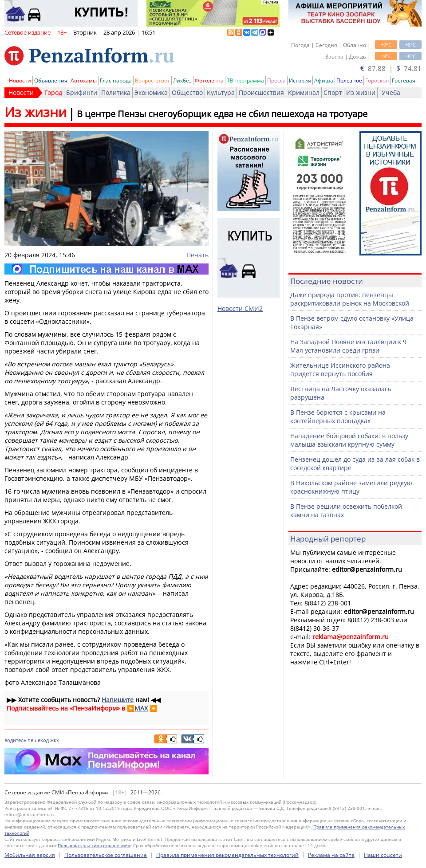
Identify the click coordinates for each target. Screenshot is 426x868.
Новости (20, 81)
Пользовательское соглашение (106, 855)
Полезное (349, 81)
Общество (187, 92)
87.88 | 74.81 (391, 68)
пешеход (38, 740)
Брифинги (82, 92)
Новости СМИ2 (240, 308)
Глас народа (116, 81)
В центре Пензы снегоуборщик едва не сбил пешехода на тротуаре (222, 114)
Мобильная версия (30, 855)
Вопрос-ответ (152, 81)
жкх (55, 740)
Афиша (324, 81)
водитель (15, 740)
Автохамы (84, 81)
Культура (221, 92)
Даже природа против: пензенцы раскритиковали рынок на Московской (350, 299)
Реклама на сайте (331, 855)
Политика (116, 92)
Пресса (276, 81)
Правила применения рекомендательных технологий (227, 855)
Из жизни (361, 92)
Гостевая (404, 81)
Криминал (304, 92)
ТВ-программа (245, 81)
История (300, 81)
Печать (197, 255)
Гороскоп (377, 81)
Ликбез (182, 81)
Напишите (118, 700)
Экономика (151, 92)
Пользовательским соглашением (94, 845)
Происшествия (261, 92)
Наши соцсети (383, 855)
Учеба (391, 92)
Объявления (51, 81)
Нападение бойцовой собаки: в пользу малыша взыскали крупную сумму (349, 440)
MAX (141, 708)
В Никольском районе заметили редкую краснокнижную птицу (351, 487)
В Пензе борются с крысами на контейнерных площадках (338, 416)
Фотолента (209, 81)
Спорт (333, 92)
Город (53, 92)
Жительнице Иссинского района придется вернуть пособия (340, 369)
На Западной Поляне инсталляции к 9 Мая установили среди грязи (348, 346)
